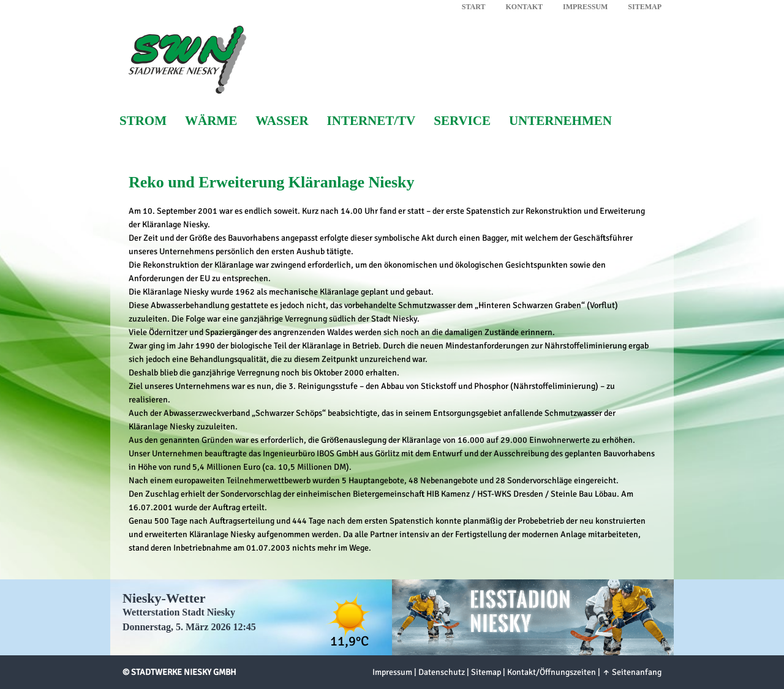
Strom (143, 121)
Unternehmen (560, 121)
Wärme (211, 121)
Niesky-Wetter (164, 598)
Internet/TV (371, 121)
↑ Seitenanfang (632, 672)
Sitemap (645, 7)
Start (474, 7)
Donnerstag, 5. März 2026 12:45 (189, 627)
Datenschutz (442, 672)
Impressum (585, 7)
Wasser (282, 121)
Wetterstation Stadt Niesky (179, 612)
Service (462, 121)
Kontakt (524, 7)
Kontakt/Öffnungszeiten (552, 672)
